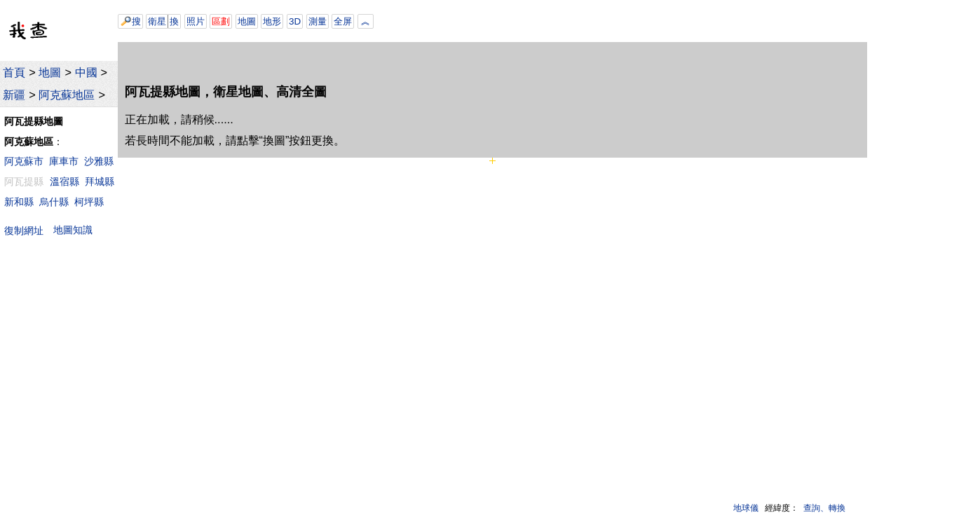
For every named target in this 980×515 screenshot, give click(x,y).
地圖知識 (73, 230)
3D (295, 21)
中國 (86, 72)
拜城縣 (100, 181)
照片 (196, 21)
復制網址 (27, 230)
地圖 (50, 72)
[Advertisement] (573, 21)
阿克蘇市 (24, 161)
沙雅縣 (99, 161)
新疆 (14, 95)
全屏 (343, 21)
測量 (318, 21)
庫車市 (64, 161)
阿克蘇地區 (67, 95)
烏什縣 (54, 202)
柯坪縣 (89, 202)
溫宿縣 (64, 181)
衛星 (157, 21)
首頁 (14, 72)
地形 (272, 21)
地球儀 (746, 508)
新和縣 (19, 202)
